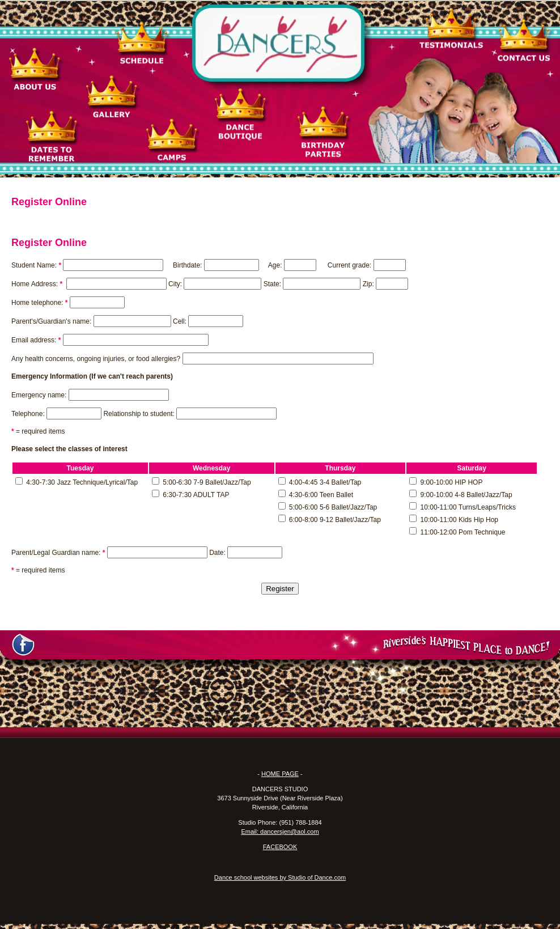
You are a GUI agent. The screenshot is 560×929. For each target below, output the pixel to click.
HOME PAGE (280, 774)
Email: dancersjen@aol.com (280, 832)
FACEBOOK (280, 847)
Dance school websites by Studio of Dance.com (280, 877)
